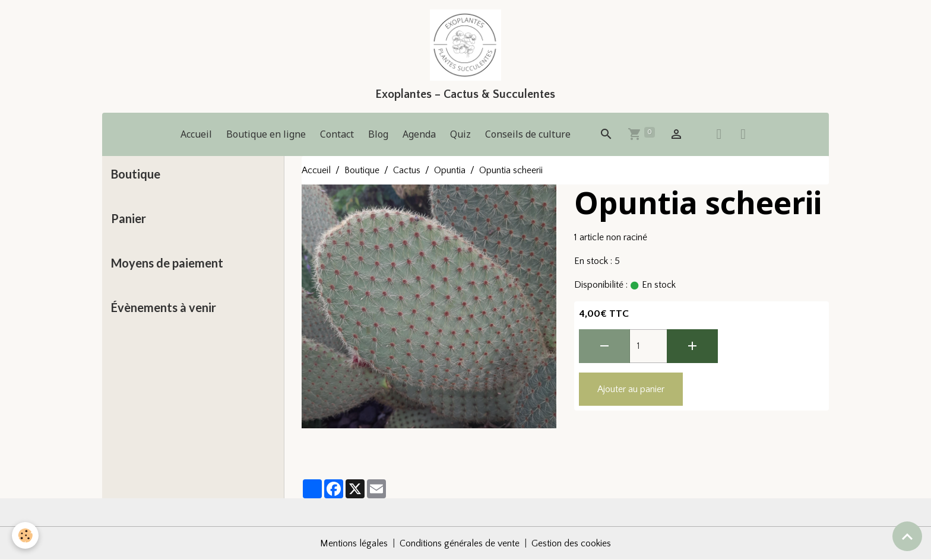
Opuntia (450, 170)
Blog (378, 134)
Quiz (460, 134)
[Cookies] (25, 535)
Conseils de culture (528, 134)
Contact (337, 134)
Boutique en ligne (266, 134)
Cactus (407, 170)
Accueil (196, 134)
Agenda (419, 134)
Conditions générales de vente (460, 543)
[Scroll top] (907, 536)
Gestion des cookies (571, 543)
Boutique (362, 170)
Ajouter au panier (631, 389)
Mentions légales (354, 543)
